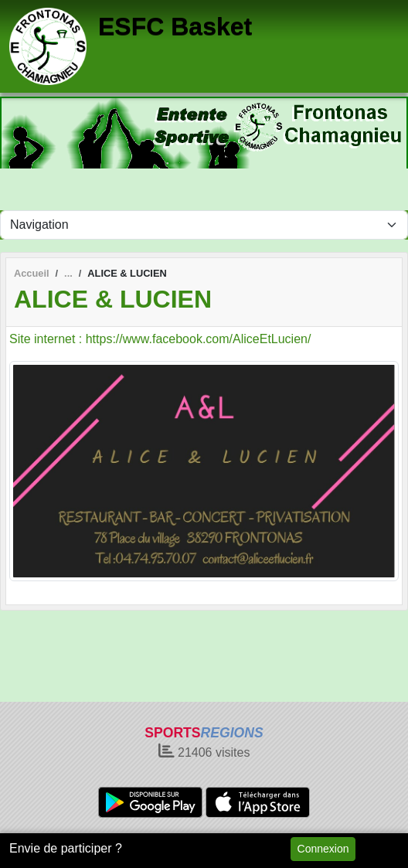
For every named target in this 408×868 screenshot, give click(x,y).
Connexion (323, 849)
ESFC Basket (175, 26)
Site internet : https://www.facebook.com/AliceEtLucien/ (160, 339)
